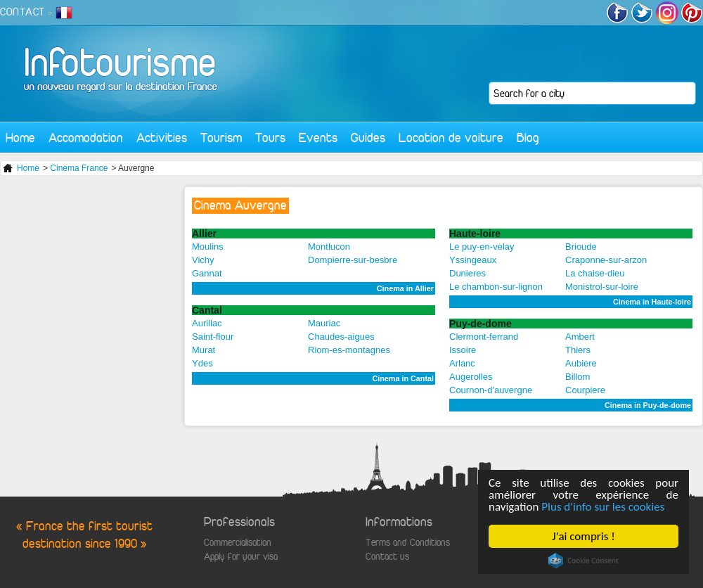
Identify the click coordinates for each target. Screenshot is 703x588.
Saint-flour (213, 337)
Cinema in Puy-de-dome (648, 405)
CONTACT (22, 12)
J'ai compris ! (583, 536)
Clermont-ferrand (484, 337)
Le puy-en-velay (482, 247)
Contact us (387, 557)
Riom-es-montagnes (349, 350)
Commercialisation (238, 543)
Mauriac (324, 323)
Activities (162, 138)
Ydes (202, 363)
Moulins (208, 247)
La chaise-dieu (595, 273)
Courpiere (585, 390)
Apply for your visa (241, 557)
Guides (368, 138)
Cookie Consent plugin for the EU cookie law (583, 561)
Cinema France (79, 168)
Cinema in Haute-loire (652, 302)
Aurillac (207, 323)
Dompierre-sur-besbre (353, 260)
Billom (578, 377)
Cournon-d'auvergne (491, 390)
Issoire (463, 350)
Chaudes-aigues (341, 337)
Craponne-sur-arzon (606, 260)
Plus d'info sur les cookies (603, 507)
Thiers (578, 350)
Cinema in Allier (405, 288)
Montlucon (329, 247)
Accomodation (86, 138)
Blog (528, 138)
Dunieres (467, 273)
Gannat (207, 273)
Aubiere (581, 363)
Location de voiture (451, 138)
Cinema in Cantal (403, 378)
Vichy (203, 260)
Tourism (221, 138)
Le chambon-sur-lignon (496, 287)
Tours (270, 138)
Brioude (581, 247)
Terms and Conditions (408, 543)
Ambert (580, 337)
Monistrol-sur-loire (602, 287)
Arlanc (462, 363)
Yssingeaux (473, 260)
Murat (204, 350)
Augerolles (471, 377)
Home (20, 138)
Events (318, 138)
